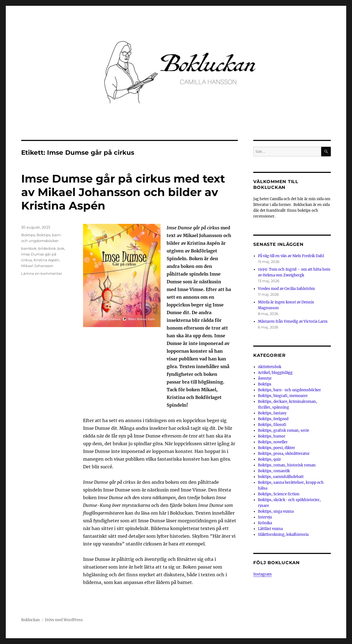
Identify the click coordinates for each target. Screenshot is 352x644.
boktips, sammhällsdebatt (281, 477)
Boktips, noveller (273, 442)
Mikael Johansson (37, 266)
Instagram (262, 574)
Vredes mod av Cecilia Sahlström (286, 289)
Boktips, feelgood (273, 419)
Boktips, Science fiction (279, 494)
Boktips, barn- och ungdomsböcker (289, 390)
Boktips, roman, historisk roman (287, 465)
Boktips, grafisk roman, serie (284, 430)
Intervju (265, 517)
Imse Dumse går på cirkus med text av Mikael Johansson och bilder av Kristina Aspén (123, 192)
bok (61, 248)
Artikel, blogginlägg (275, 373)
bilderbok (47, 248)
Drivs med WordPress (64, 620)
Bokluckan (31, 620)
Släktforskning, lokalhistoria (283, 535)
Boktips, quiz (269, 459)
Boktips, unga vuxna (276, 511)
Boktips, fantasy (272, 413)
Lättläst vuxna (270, 529)
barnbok (29, 248)
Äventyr (265, 378)
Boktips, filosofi (272, 425)
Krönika (265, 523)
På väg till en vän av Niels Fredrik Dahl (291, 256)
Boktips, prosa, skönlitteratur (284, 454)
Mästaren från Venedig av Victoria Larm (293, 321)
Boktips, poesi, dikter (277, 448)
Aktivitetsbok (270, 367)
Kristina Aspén (46, 260)
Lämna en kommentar (42, 273)
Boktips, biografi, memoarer (283, 396)
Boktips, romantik (274, 471)
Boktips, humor (272, 436)
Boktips (28, 235)
